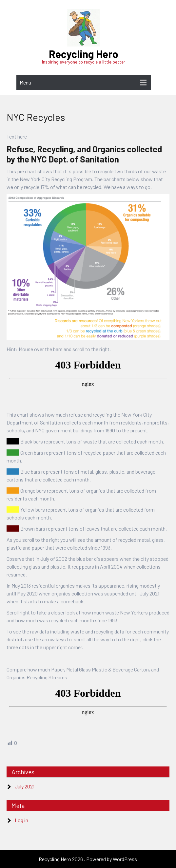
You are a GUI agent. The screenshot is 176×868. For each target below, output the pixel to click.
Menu (25, 82)
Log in (21, 820)
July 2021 (25, 786)
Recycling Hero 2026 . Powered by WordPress (88, 859)
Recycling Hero (84, 54)
